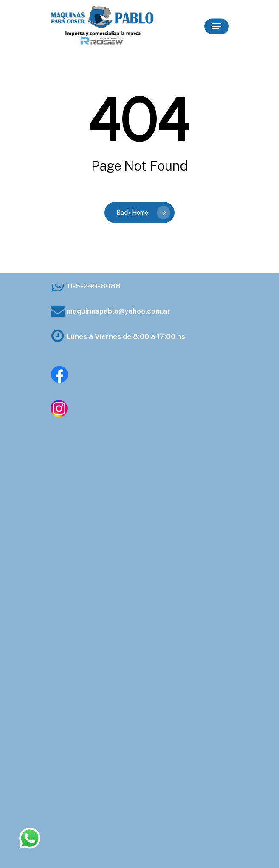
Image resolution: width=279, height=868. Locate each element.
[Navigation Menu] (217, 26)
